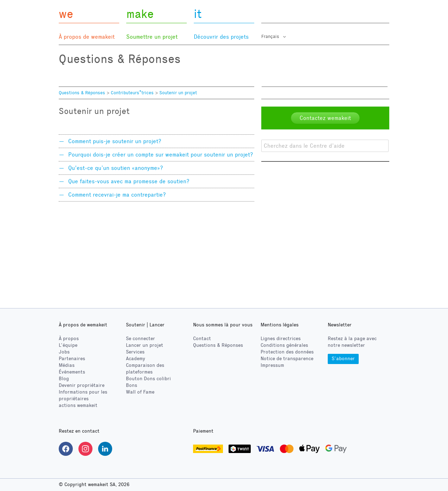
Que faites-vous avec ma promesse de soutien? (129, 181)
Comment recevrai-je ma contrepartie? (117, 195)
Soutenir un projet (178, 93)
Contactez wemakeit (325, 118)
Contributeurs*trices (132, 93)
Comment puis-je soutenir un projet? (115, 141)
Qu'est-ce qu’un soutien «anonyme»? (116, 168)
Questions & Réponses (82, 93)
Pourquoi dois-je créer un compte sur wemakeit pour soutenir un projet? (161, 155)
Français (271, 37)
